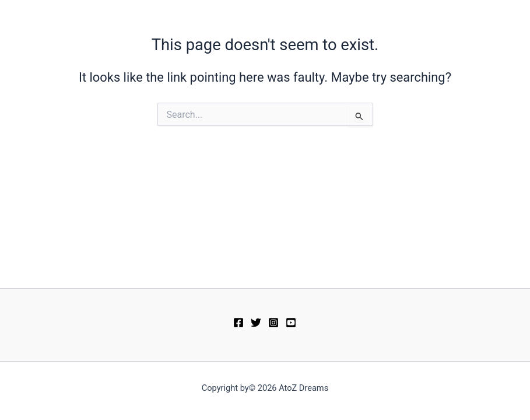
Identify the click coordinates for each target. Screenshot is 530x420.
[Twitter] (256, 323)
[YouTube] (291, 323)
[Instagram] (273, 323)
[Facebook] (238, 323)
